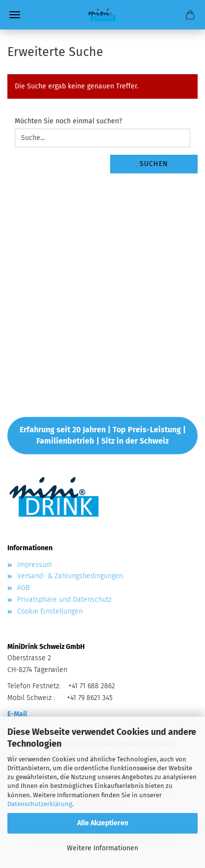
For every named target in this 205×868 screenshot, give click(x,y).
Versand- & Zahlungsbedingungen (70, 576)
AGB (23, 588)
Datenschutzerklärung (40, 804)
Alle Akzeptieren (103, 823)
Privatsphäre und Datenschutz (64, 600)
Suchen (154, 164)
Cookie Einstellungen (50, 611)
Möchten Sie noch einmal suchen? (68, 121)
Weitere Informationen (102, 848)
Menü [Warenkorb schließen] (15, 15)
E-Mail (17, 714)
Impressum (35, 565)
